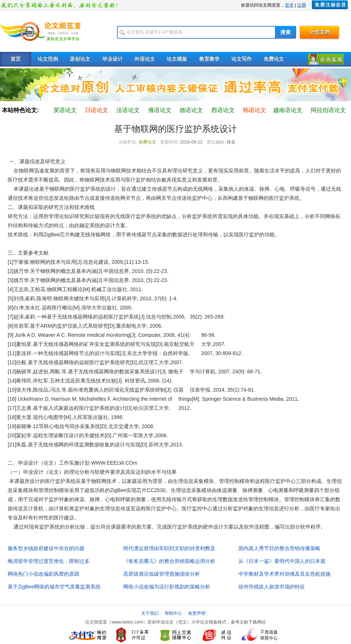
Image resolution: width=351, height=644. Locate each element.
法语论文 (128, 110)
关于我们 (150, 613)
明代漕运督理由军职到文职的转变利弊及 (169, 548)
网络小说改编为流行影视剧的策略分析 (167, 587)
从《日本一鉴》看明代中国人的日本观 (282, 561)
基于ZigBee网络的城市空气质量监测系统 (54, 587)
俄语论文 (160, 110)
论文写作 (242, 59)
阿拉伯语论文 (328, 110)
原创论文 (80, 59)
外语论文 (145, 59)
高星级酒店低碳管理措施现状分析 (162, 574)
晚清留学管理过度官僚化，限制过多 (49, 561)
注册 (302, 5)
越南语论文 (288, 110)
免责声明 (197, 613)
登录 (289, 5)
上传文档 (320, 32)
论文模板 (177, 59)
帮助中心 (173, 613)
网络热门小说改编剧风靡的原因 (44, 574)
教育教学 (210, 59)
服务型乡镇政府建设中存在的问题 (46, 548)
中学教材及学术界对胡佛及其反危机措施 (284, 574)
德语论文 (191, 110)
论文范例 (48, 59)
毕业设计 (113, 59)
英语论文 (65, 110)
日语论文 (97, 110)
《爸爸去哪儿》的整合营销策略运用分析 (169, 561)
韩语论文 (254, 110)
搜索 (286, 32)
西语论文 (223, 110)
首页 (16, 59)
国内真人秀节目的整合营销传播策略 (279, 548)
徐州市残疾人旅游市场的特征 (272, 587)
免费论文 (274, 59)
